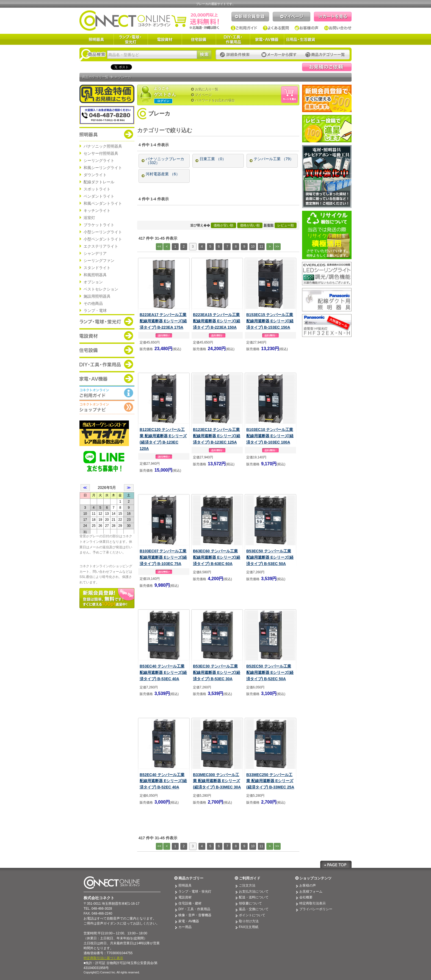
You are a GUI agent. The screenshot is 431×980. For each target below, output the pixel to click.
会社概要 (306, 897)
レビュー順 (286, 225)
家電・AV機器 (267, 39)
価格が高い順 (250, 225)
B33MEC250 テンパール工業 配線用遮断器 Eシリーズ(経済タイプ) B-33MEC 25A (270, 781)
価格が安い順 (223, 225)
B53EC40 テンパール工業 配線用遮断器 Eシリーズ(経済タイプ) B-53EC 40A (163, 672)
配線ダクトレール (99, 182)
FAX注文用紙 (249, 927)
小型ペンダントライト (103, 239)
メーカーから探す (279, 55)
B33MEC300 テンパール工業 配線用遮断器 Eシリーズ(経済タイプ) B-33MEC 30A (217, 781)
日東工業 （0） (213, 159)
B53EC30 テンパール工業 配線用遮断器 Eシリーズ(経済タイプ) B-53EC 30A (217, 672)
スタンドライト (97, 268)
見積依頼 (327, 67)
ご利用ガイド (244, 28)
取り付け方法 (249, 921)
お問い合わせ (338, 28)
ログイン (163, 101)
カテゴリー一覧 (325, 55)
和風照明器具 (95, 275)
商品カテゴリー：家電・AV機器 (107, 378)
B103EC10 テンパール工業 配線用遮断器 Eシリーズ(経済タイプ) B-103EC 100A (270, 436)
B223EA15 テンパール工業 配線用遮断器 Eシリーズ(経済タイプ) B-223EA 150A (217, 321)
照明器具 (96, 39)
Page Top (336, 864)
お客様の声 (307, 28)
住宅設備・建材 (190, 903)
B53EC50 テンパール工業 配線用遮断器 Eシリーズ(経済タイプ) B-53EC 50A (270, 557)
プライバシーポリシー (316, 909)
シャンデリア (95, 253)
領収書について (250, 903)
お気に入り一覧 (207, 89)
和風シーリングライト (103, 168)
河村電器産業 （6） (163, 174)
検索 (204, 55)
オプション (93, 282)
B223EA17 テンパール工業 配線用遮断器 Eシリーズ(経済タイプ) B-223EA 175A (163, 321)
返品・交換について (254, 909)
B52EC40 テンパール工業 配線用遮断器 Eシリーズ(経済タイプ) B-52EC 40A (163, 781)
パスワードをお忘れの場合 (215, 100)
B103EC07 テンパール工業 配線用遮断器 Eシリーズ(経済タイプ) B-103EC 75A (163, 557)
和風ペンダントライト (103, 203)
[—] (211, 131)
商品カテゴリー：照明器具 (107, 134)
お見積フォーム (311, 892)
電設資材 (165, 39)
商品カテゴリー (191, 878)
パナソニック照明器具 (103, 146)
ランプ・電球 (95, 311)
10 (253, 247)
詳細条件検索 (236, 55)
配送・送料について (254, 897)
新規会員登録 (250, 17)
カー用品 (185, 927)
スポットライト (97, 189)
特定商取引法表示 (313, 903)
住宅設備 (199, 39)
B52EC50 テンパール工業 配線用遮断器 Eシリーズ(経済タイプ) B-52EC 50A (270, 672)
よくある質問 (276, 28)
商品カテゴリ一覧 (95, 77)
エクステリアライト (101, 246)
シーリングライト (99, 160)
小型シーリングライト (103, 232)
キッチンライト (97, 211)
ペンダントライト (99, 196)
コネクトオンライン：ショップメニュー (107, 407)
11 (261, 247)
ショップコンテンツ (315, 878)
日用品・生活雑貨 (301, 39)
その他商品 (93, 303)
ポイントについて (252, 915)
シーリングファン (99, 261)
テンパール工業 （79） (274, 159)
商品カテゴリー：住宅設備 (107, 350)
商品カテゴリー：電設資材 (107, 336)
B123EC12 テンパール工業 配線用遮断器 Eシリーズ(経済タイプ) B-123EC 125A (217, 436)
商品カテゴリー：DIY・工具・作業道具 (107, 364)
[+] (199, 131)
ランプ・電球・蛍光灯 (131, 39)
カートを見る (333, 17)
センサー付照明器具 (101, 153)
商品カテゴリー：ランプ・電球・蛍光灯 (107, 321)
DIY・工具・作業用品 (233, 39)
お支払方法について (254, 892)
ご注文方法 (247, 885)
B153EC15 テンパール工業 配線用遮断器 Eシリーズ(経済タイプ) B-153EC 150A (270, 321)
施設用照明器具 (97, 296)
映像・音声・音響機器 (195, 915)
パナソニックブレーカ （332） (165, 161)
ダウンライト (95, 175)
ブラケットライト (99, 225)
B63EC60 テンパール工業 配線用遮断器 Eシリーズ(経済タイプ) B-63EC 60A (217, 557)
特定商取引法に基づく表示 (103, 958)
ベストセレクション (101, 289)
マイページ (292, 17)
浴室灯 (89, 218)
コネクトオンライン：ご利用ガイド (107, 393)
